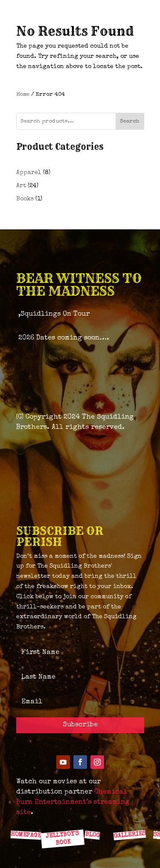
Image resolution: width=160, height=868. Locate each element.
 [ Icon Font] (27, 816)
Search (130, 121)
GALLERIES (129, 835)
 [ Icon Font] (128, 816)
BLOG (92, 835)
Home (23, 95)
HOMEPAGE (26, 835)
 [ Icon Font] (61, 816)
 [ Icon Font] (94, 816)
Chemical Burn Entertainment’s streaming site (73, 802)
